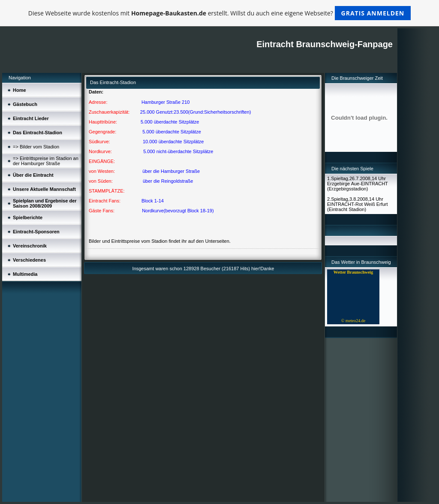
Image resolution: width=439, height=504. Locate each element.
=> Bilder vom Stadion (36, 147)
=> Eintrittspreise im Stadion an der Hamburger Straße (46, 161)
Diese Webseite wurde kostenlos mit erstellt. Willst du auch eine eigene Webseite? (220, 13)
